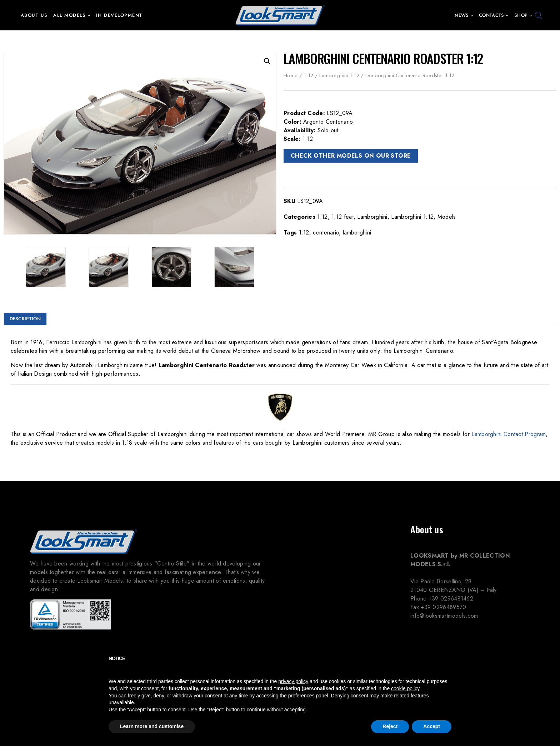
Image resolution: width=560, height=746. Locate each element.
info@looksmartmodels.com (444, 615)
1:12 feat (342, 217)
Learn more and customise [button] (152, 726)
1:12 (308, 75)
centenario (326, 233)
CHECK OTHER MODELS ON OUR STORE (351, 156)
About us (34, 15)
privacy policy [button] (293, 681)
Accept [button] (432, 726)
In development (119, 15)
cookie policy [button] (405, 688)
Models (447, 217)
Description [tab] (25, 317)
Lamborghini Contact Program (509, 433)
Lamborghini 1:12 (339, 75)
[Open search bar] (539, 15)
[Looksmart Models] (280, 15)
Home (291, 75)
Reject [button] (390, 726)
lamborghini (357, 233)
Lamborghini (372, 217)
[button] (89, 15)
